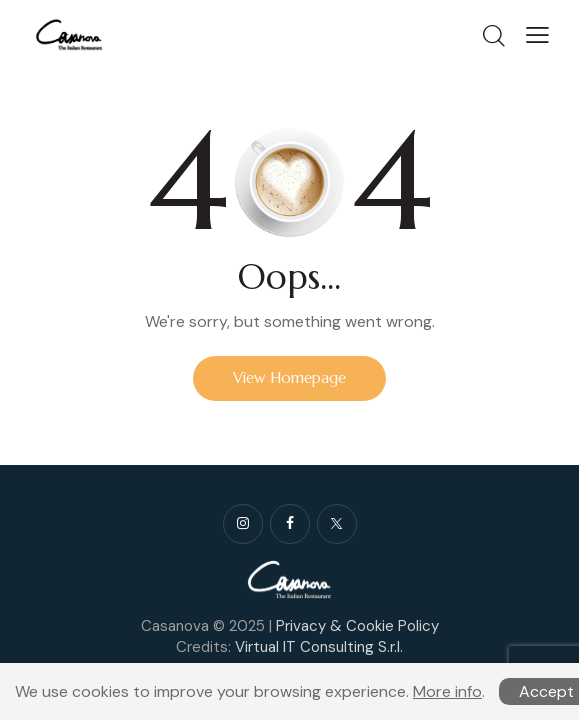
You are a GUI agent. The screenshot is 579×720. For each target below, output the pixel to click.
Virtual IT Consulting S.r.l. (319, 647)
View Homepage (289, 377)
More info (447, 691)
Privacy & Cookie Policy (357, 626)
